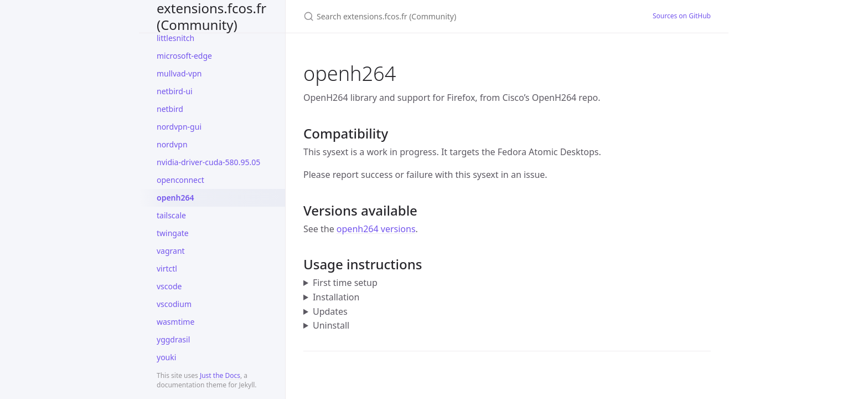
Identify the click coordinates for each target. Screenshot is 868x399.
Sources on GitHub (682, 16)
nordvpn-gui (179, 127)
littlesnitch (175, 38)
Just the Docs (220, 375)
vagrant (171, 251)
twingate (173, 233)
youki (166, 357)
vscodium (174, 304)
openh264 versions (376, 229)
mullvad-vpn (179, 73)
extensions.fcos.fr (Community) (211, 16)
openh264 (175, 198)
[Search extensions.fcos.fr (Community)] (434, 16)
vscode (169, 286)
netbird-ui (175, 91)
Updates (330, 311)
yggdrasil (173, 339)
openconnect (180, 180)
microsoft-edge (184, 56)
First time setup (345, 283)
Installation (336, 297)
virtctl (167, 268)
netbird (170, 109)
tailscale (171, 215)
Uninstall (331, 325)
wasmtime (175, 322)
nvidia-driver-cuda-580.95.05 (208, 162)
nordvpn (172, 144)
